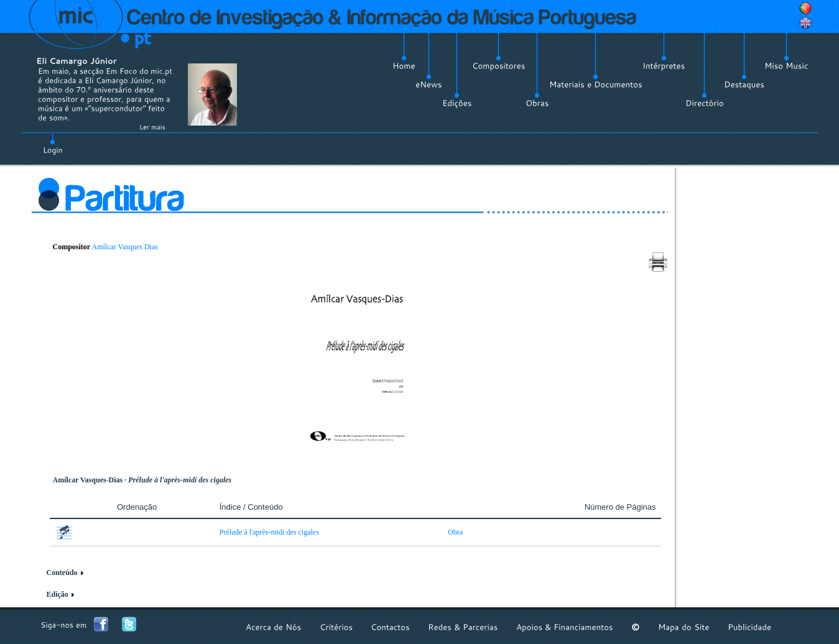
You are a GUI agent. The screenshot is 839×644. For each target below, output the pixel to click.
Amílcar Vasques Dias (125, 247)
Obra (455, 532)
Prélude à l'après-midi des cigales (269, 532)
